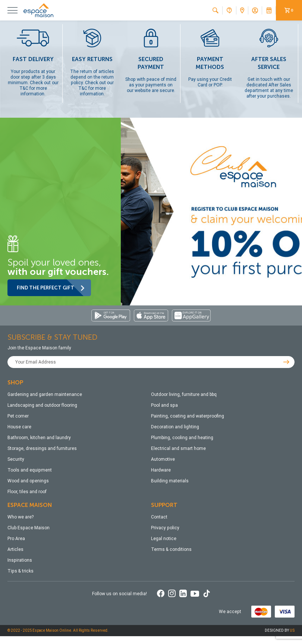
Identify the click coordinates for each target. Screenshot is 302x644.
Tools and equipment (30, 470)
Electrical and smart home (178, 448)
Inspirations (20, 560)
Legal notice (164, 539)
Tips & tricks (21, 571)
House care (19, 427)
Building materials (170, 481)
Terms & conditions (171, 549)
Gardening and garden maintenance (45, 394)
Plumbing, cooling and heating (182, 438)
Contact (159, 517)
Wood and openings (28, 481)
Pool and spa (164, 405)
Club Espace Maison (29, 528)
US (292, 630)
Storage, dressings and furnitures (42, 448)
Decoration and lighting (175, 427)
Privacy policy (165, 528)
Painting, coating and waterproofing (188, 416)
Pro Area (16, 539)
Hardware (161, 470)
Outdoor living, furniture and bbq (184, 394)
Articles (15, 549)
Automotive (163, 459)
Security (16, 459)
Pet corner (18, 416)
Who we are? (21, 517)
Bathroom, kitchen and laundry (39, 438)
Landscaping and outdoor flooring (42, 405)
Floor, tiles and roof (27, 492)
